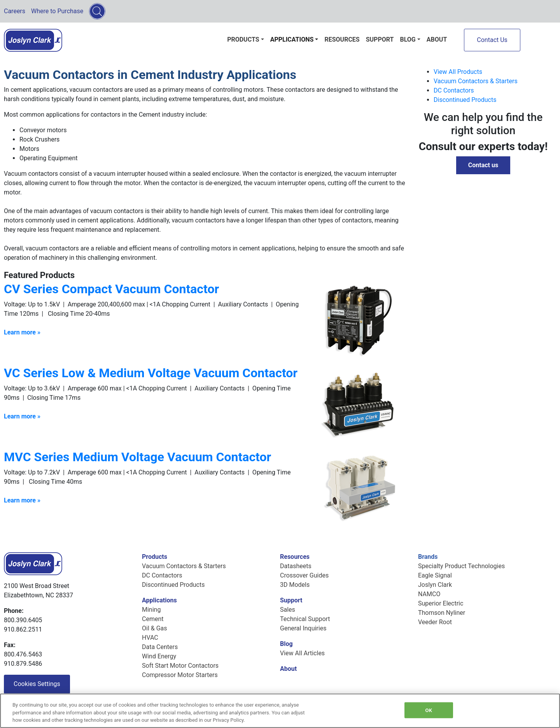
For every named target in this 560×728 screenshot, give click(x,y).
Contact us (483, 165)
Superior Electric (441, 603)
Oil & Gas (155, 628)
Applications (292, 39)
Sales (288, 610)
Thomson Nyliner (442, 613)
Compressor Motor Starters (180, 675)
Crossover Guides (304, 575)
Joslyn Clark (435, 585)
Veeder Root (435, 622)
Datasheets (296, 566)
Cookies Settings (37, 684)
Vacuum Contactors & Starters (476, 81)
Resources (342, 39)
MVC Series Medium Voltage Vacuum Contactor (137, 457)
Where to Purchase (57, 11)
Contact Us (492, 40)
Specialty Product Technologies (461, 566)
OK (429, 710)
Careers (15, 11)
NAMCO (429, 594)
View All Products (458, 72)
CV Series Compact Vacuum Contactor (111, 289)
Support (380, 39)
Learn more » (22, 500)
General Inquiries (303, 628)
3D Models (295, 585)
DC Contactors (454, 90)
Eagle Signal (435, 575)
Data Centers (160, 647)
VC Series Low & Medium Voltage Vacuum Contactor (151, 373)
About (437, 39)
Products (243, 39)
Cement (153, 619)
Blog (408, 39)
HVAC (150, 638)
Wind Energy (159, 656)
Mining (151, 610)
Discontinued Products (465, 100)
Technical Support (305, 619)
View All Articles (302, 653)
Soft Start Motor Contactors (180, 666)
